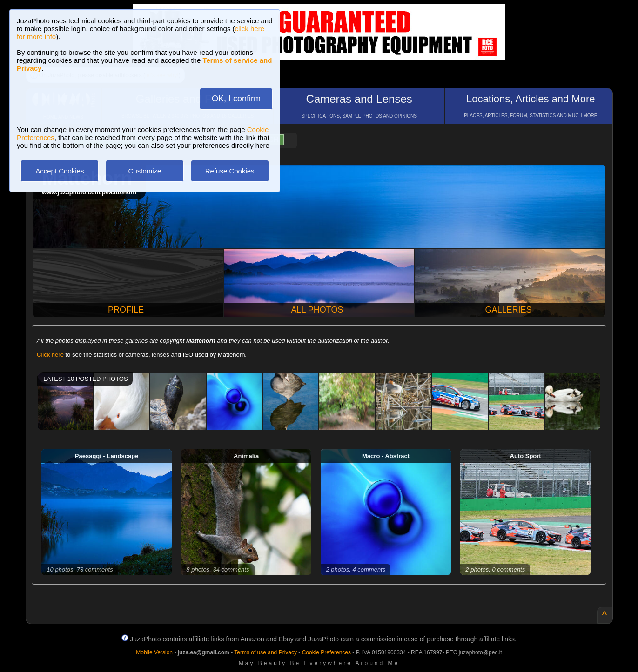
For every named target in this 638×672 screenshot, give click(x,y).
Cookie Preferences (326, 652)
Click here (50, 355)
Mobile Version (154, 652)
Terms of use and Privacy (265, 652)
